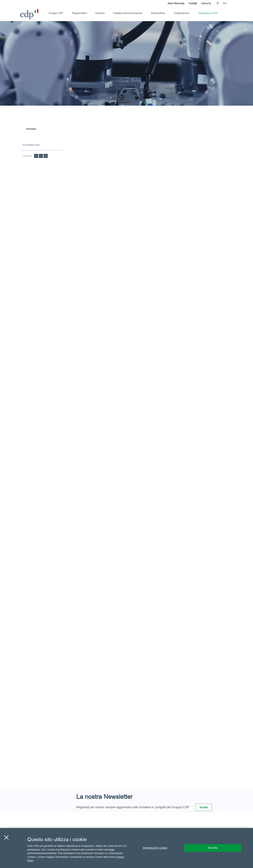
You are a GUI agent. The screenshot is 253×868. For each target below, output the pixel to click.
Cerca (206, 3)
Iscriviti (204, 807)
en (225, 3)
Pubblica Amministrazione (128, 13)
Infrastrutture (158, 13)
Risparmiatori (79, 13)
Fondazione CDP (208, 13)
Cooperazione (182, 13)
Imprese (100, 13)
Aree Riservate (176, 3)
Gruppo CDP (56, 13)
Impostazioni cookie (155, 848)
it (218, 3)
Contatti (193, 3)
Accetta (213, 848)
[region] (126, 848)
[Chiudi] (6, 838)
